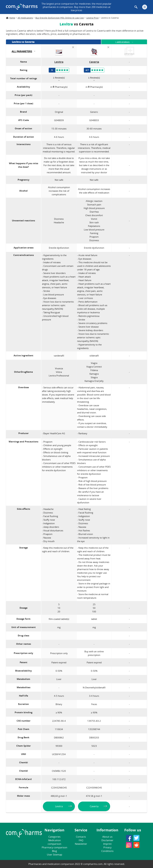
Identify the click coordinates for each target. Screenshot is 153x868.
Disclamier (107, 840)
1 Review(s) (59, 78)
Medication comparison (54, 842)
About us (107, 837)
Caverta (94, 806)
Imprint (107, 844)
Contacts (81, 837)
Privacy (107, 847)
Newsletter (81, 844)
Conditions (107, 851)
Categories (54, 837)
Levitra (59, 806)
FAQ (81, 840)
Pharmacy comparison (54, 847)
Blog (54, 851)
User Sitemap (55, 855)
